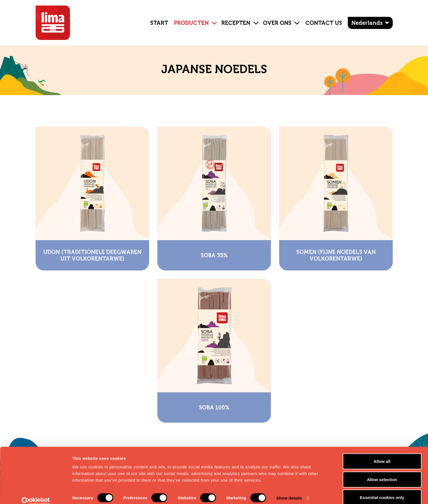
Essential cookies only (382, 489)
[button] (212, 19)
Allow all (382, 453)
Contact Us (324, 23)
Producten (191, 23)
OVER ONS (277, 23)
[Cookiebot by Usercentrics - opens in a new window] (36, 493)
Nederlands (367, 23)
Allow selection (382, 471)
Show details (289, 490)
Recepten (236, 23)
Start (159, 23)
